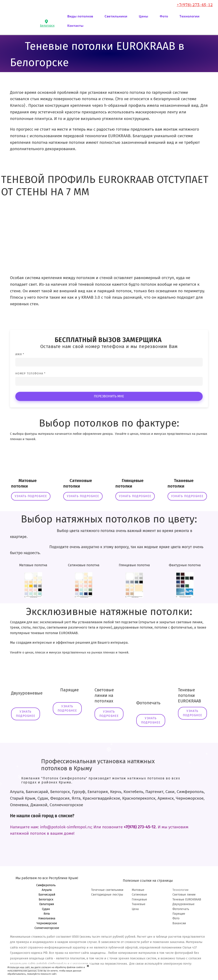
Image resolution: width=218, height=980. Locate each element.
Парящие (179, 914)
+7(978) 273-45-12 (195, 5)
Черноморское (47, 923)
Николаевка (47, 918)
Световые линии (184, 895)
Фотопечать (181, 909)
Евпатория (47, 904)
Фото (176, 918)
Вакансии (179, 923)
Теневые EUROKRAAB (187, 899)
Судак (47, 909)
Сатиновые (139, 895)
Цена (135, 909)
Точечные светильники (107, 890)
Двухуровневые (184, 904)
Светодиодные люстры (107, 895)
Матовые (138, 890)
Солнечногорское (47, 928)
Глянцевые (139, 899)
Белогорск (47, 899)
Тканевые (139, 904)
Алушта (47, 890)
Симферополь (47, 885)
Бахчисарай (47, 895)
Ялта (47, 914)
